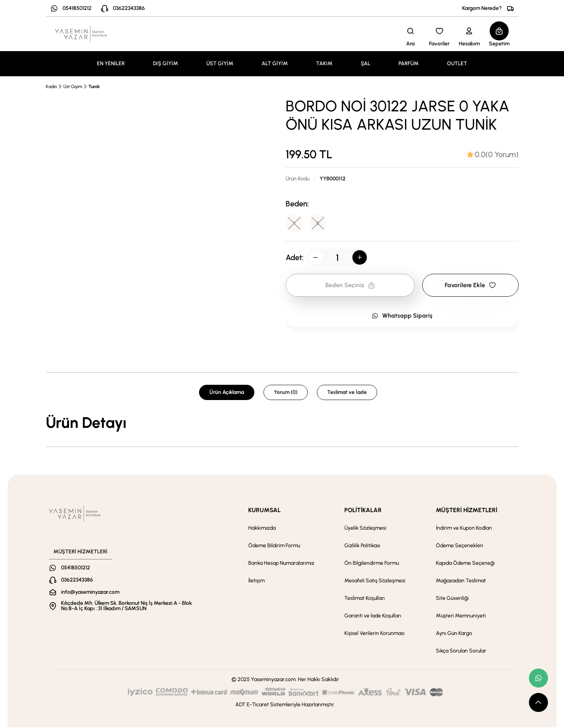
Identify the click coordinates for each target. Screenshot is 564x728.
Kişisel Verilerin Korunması (374, 634)
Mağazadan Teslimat (461, 581)
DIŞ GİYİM (166, 63)
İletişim (256, 581)
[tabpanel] (282, 423)
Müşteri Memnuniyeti (461, 616)
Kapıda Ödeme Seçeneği (465, 564)
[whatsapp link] (538, 678)
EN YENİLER (111, 63)
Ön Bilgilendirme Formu (372, 564)
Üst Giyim (73, 87)
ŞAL (366, 63)
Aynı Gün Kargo (454, 634)
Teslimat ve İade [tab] (347, 393)
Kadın (51, 87)
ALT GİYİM (275, 63)
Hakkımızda (262, 529)
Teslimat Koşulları (365, 599)
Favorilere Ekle (470, 286)
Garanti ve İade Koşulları (373, 616)
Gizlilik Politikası (362, 546)
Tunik (94, 87)
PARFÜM (409, 63)
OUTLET (457, 63)
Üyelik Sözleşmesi (365, 529)
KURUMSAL (264, 511)
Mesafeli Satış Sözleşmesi (375, 581)
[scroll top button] (538, 702)
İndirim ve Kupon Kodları (464, 529)
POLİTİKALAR (363, 511)
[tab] (493, 154)
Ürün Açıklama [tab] (227, 393)
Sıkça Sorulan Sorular (461, 652)
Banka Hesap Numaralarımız (281, 564)
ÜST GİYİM (220, 63)
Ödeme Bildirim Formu (274, 546)
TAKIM (324, 63)
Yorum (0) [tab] (286, 393)
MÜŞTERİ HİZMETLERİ (467, 511)
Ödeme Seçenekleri (460, 546)
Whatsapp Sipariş (402, 316)
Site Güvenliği (452, 599)
